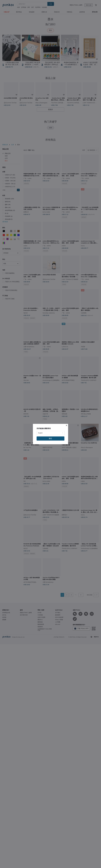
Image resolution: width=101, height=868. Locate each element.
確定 (50, 438)
